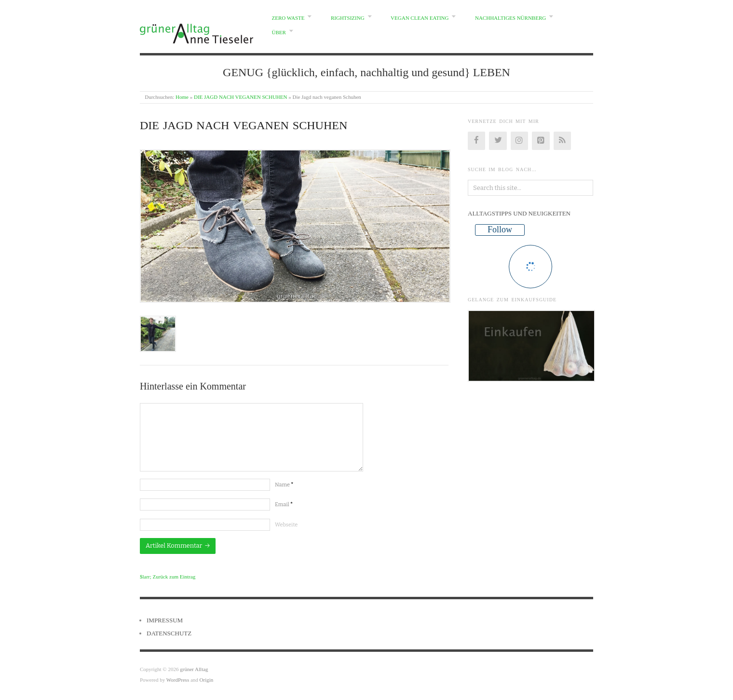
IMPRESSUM (165, 620)
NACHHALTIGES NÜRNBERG (510, 18)
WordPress (178, 680)
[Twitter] (498, 141)
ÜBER (279, 32)
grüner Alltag (194, 669)
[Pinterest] (541, 141)
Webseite (286, 525)
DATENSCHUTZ (169, 633)
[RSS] (562, 141)
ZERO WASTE (288, 18)
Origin (207, 680)
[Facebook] (476, 141)
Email (284, 505)
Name (284, 485)
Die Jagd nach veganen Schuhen (244, 125)
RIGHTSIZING (348, 18)
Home (182, 97)
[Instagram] (519, 141)
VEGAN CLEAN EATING (420, 18)
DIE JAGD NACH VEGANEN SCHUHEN (241, 97)
